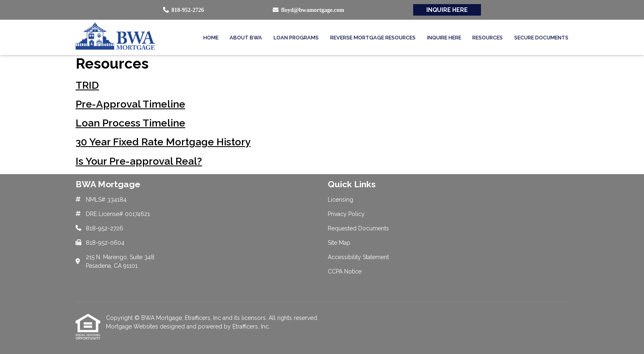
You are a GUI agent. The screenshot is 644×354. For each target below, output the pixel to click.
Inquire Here (444, 38)
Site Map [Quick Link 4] (339, 243)
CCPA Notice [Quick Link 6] (345, 271)
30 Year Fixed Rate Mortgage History (163, 142)
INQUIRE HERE (447, 10)
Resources (488, 38)
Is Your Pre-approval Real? (139, 161)
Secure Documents (541, 38)
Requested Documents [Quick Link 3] (358, 228)
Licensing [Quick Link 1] (340, 200)
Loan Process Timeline (130, 123)
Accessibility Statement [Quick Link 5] (358, 257)
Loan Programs (296, 38)
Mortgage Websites (133, 326)
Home (211, 38)
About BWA (246, 38)
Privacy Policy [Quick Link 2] (346, 214)
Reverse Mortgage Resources (373, 38)
